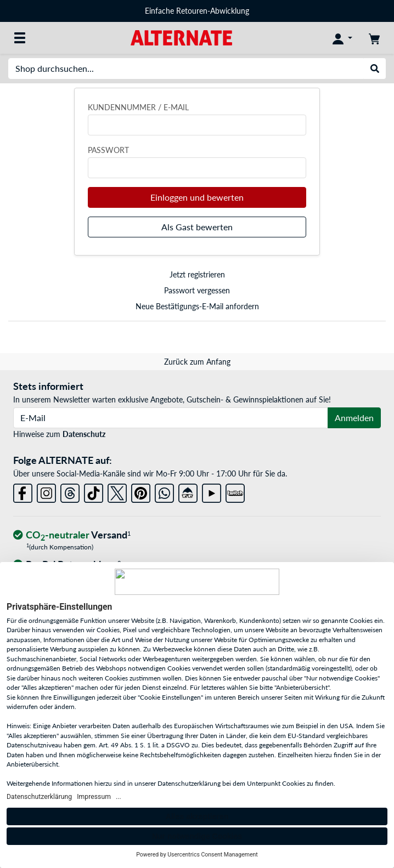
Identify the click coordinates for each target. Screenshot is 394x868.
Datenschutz (84, 434)
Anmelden (354, 418)
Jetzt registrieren (197, 274)
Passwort (108, 150)
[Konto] (342, 38)
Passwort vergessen (197, 290)
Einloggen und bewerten (197, 197)
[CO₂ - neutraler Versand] (72, 535)
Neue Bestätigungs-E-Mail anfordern (197, 306)
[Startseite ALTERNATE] (181, 37)
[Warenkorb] (374, 38)
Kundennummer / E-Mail (138, 107)
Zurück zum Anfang (197, 362)
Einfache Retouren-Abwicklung (197, 11)
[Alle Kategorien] (20, 38)
